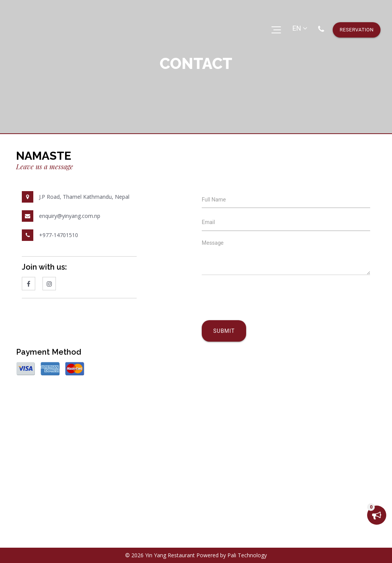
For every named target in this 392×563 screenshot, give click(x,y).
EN (300, 28)
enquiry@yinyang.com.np (70, 216)
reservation (357, 30)
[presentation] (260, 309)
